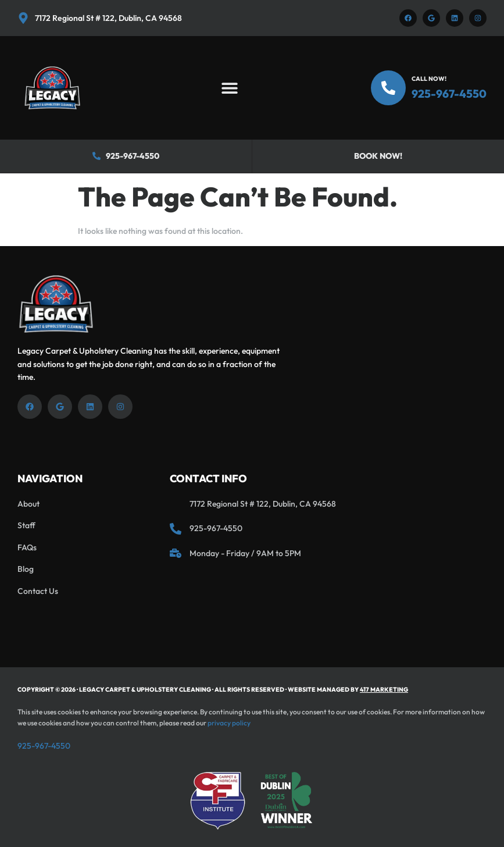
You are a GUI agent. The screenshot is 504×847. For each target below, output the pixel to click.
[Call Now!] (388, 88)
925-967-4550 (449, 94)
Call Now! (429, 79)
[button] (229, 88)
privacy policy (229, 723)
